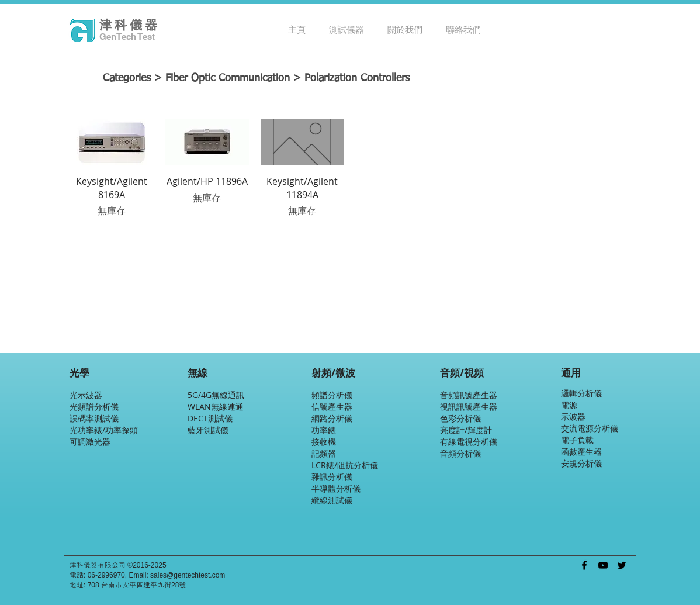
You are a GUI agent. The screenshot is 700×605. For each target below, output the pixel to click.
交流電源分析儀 (590, 428)
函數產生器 (581, 452)
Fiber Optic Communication (228, 78)
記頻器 (324, 453)
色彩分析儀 (460, 418)
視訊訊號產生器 (469, 407)
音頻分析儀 (460, 453)
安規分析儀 (581, 463)
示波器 (573, 416)
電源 (569, 405)
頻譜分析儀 (332, 395)
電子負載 (577, 440)
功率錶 (324, 430)
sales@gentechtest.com (188, 575)
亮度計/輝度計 (466, 430)
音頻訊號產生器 (469, 395)
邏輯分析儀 (581, 393)
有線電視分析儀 (469, 442)
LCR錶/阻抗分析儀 (345, 465)
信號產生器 (332, 407)
